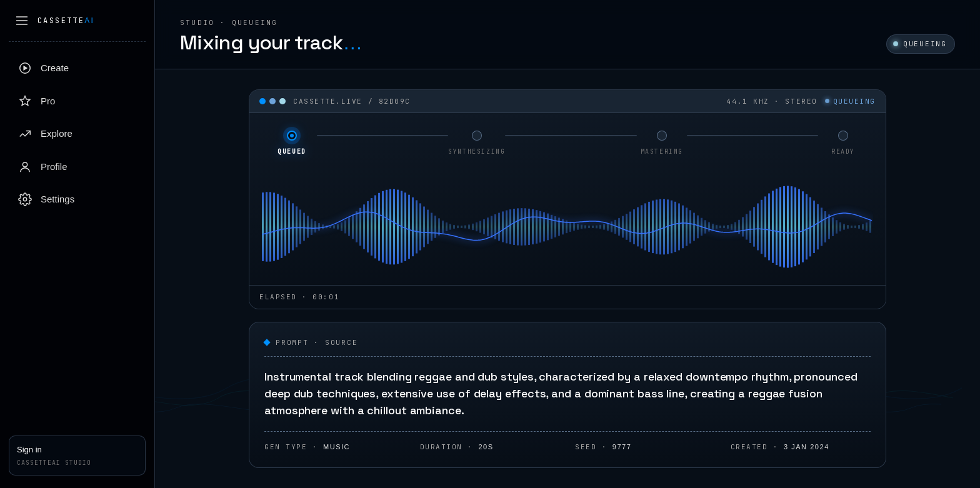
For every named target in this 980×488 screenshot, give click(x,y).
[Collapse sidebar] (22, 21)
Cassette (66, 21)
